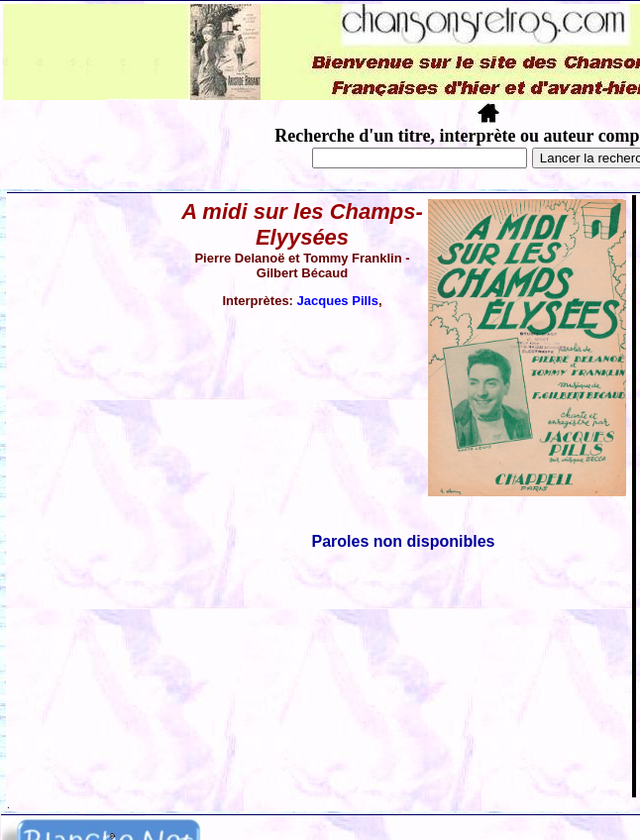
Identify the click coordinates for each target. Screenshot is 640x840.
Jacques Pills (338, 301)
